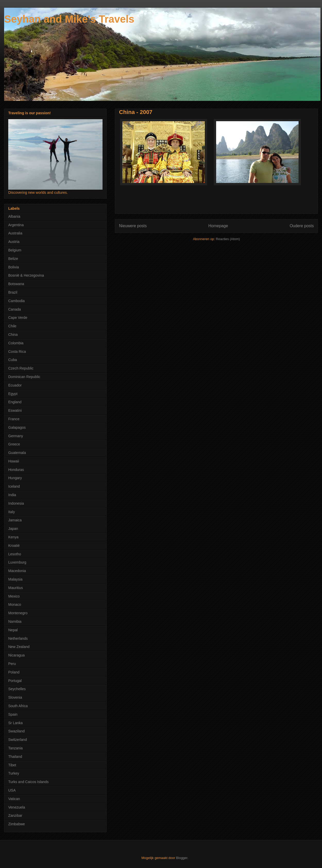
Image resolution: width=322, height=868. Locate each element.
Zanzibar (15, 816)
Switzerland (18, 740)
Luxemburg (17, 562)
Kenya (13, 537)
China (13, 335)
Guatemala (17, 453)
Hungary (15, 478)
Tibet (12, 765)
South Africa (18, 706)
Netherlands (18, 638)
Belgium (15, 250)
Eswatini (15, 410)
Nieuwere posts (133, 226)
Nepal (13, 630)
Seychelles (17, 689)
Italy (12, 512)
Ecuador (15, 385)
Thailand (15, 757)
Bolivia (14, 267)
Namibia (15, 621)
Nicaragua (16, 655)
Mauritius (16, 588)
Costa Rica (17, 352)
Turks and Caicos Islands (28, 782)
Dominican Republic (24, 377)
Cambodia (16, 301)
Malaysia (15, 579)
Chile (12, 326)
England (15, 402)
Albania (14, 216)
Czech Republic (21, 368)
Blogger (182, 858)
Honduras (16, 470)
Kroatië (14, 546)
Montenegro (18, 613)
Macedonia (17, 571)
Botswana (16, 284)
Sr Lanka (15, 723)
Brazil (13, 292)
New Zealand (19, 647)
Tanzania (15, 748)
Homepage (218, 226)
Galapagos (17, 427)
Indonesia (16, 503)
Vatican (14, 799)
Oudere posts (302, 226)
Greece (14, 444)
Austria (14, 242)
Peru (12, 664)
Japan (13, 529)
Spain (13, 714)
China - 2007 (136, 112)
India (12, 495)
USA (12, 790)
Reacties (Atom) (228, 239)
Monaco (15, 604)
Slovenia (15, 697)
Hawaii (14, 461)
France (14, 419)
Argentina (16, 225)
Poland (14, 672)
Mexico (14, 596)
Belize (13, 259)
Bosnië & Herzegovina (26, 275)
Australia (15, 233)
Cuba (12, 360)
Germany (16, 436)
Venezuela (17, 807)
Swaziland (16, 731)
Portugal (15, 681)
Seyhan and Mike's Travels (69, 19)
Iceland (14, 486)
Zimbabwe (17, 824)
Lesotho (15, 554)
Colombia (16, 343)
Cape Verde (18, 318)
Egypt (13, 394)
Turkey (14, 773)
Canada (15, 309)
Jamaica (15, 520)
